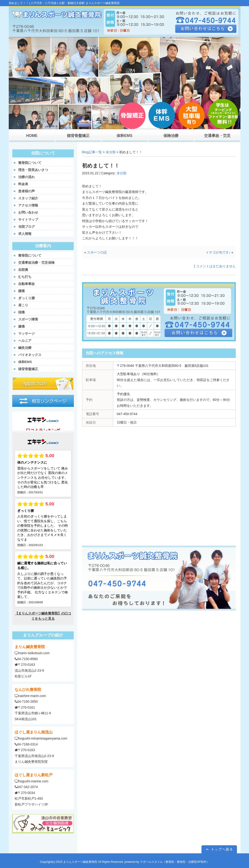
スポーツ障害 (28, 319)
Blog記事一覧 (92, 152)
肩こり (23, 305)
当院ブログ (26, 227)
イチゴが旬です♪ (218, 252)
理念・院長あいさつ (33, 170)
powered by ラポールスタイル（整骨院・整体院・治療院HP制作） (167, 862)
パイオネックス (30, 355)
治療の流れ (26, 177)
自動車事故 (26, 284)
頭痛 (22, 312)
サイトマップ (28, 219)
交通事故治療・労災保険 (36, 263)
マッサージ (26, 333)
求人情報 (25, 234)
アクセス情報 (28, 205)
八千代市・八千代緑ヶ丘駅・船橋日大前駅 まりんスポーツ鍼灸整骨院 (75, 3)
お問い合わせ (28, 212)
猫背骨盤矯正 (28, 369)
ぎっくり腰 (26, 298)
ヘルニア (25, 341)
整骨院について (30, 163)
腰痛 (22, 291)
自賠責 (23, 270)
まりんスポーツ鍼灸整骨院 (80, 862)
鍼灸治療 (25, 348)
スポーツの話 (97, 252)
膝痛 (22, 326)
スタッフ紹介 (28, 198)
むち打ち (25, 277)
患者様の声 (26, 191)
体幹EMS (25, 362)
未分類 (111, 152)
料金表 (23, 184)
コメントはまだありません (216, 266)
